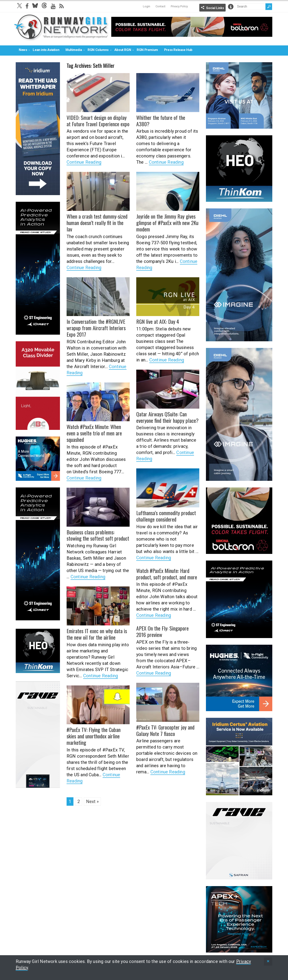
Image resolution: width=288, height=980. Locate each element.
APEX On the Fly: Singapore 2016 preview (162, 631)
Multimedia (74, 50)
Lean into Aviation (46, 50)
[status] (268, 962)
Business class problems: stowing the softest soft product (98, 535)
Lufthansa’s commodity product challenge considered (166, 516)
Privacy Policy (179, 6)
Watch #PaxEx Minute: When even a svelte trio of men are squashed (94, 433)
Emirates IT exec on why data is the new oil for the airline (97, 634)
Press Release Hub (178, 50)
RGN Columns (98, 50)
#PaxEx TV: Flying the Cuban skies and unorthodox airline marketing (94, 736)
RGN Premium (147, 50)
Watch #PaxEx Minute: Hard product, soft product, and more (167, 574)
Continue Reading (84, 162)
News (23, 50)
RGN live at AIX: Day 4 (158, 321)
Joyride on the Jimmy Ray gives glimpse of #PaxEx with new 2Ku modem (167, 223)
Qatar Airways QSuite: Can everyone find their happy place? (167, 417)
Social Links (215, 8)
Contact (160, 6)
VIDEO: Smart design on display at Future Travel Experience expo (98, 121)
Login (147, 6)
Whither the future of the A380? (161, 121)
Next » (92, 801)
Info (231, 7)
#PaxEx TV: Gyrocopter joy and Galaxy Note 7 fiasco (165, 730)
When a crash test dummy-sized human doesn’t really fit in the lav (97, 223)
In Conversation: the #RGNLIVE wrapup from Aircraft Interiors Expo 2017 (96, 328)
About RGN (123, 50)
